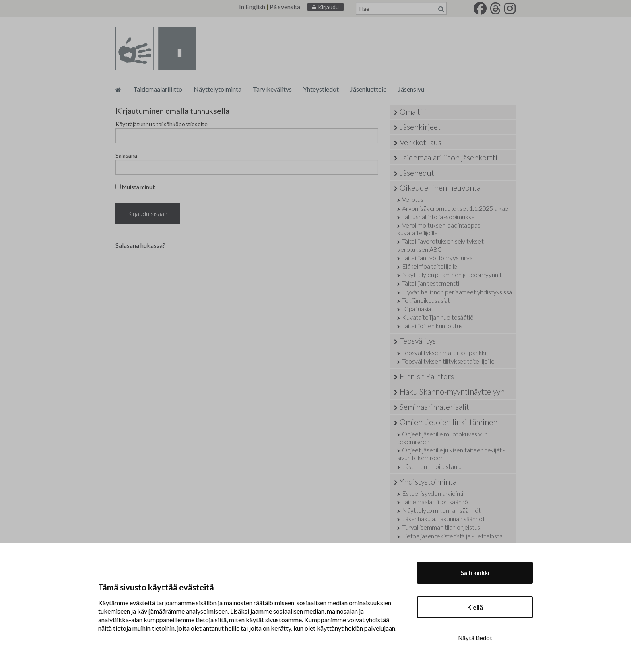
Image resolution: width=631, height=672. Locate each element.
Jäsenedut (417, 173)
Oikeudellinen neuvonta (440, 188)
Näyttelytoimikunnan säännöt (441, 510)
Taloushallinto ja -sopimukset (439, 217)
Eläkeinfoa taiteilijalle (430, 266)
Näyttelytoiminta (218, 89)
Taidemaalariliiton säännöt (436, 502)
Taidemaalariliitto (158, 89)
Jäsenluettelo (368, 89)
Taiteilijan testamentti (430, 283)
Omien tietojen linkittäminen (449, 422)
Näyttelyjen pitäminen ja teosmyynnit (452, 274)
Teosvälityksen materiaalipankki (444, 352)
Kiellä (475, 607)
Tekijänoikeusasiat (426, 300)
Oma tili (413, 112)
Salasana (126, 155)
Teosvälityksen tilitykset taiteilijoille (448, 361)
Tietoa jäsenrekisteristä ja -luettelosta (452, 536)
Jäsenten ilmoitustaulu (432, 466)
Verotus (413, 199)
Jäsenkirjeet (420, 127)
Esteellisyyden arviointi (433, 493)
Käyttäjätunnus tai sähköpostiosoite (162, 124)
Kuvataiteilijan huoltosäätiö (438, 317)
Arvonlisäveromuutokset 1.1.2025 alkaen (457, 208)
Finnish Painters (427, 376)
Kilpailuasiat (418, 309)
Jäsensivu (411, 89)
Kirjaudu (328, 7)
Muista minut (135, 187)
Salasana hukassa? (140, 245)
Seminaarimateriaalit (434, 407)
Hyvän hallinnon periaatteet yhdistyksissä (457, 292)
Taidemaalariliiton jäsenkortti (449, 157)
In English (252, 7)
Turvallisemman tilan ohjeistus (441, 527)
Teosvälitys (418, 341)
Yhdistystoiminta (428, 482)
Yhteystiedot (321, 89)
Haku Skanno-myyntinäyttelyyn (452, 391)
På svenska (285, 7)
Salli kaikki (475, 573)
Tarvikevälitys (272, 89)
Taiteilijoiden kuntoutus (432, 326)
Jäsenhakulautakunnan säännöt (443, 519)
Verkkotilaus (421, 142)
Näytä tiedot (475, 638)
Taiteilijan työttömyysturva (437, 258)
